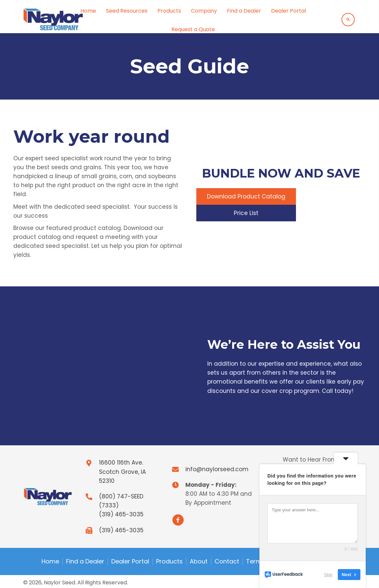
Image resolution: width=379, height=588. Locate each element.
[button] (246, 196)
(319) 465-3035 (121, 514)
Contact (227, 561)
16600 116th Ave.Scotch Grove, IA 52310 (122, 472)
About (199, 561)
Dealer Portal (130, 561)
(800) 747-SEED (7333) (121, 501)
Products (169, 561)
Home (50, 561)
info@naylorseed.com (217, 469)
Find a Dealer (85, 561)
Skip (328, 575)
